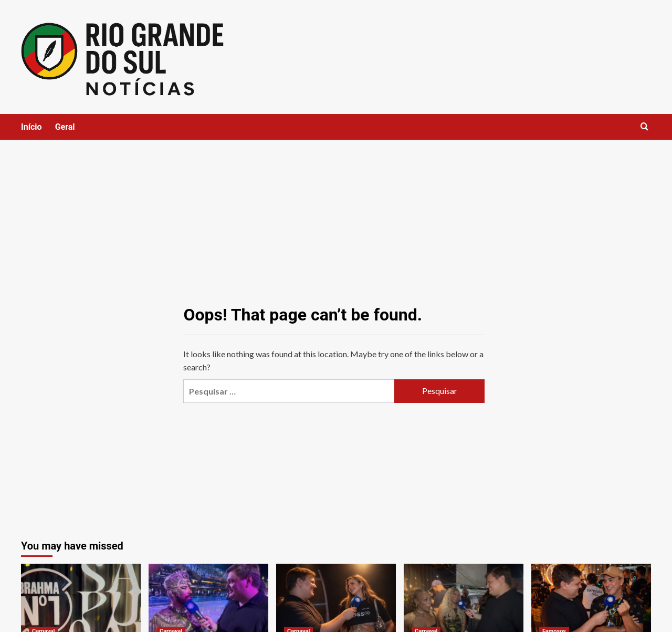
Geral (65, 127)
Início (31, 127)
